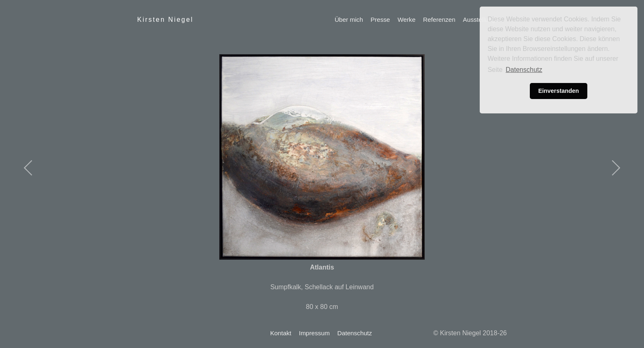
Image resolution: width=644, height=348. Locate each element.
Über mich (349, 20)
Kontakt (281, 333)
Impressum (314, 333)
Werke (407, 20)
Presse (380, 20)
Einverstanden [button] (558, 91)
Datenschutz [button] (524, 70)
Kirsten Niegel (165, 20)
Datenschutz (354, 333)
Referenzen (439, 20)
